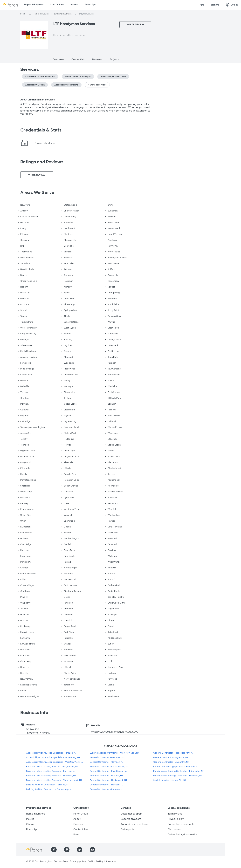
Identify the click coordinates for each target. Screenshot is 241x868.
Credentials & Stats (41, 130)
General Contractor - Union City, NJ (171, 762)
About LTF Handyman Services (38, 100)
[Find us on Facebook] (54, 850)
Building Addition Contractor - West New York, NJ (114, 753)
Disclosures (174, 829)
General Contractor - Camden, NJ (107, 762)
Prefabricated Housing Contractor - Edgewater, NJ (178, 771)
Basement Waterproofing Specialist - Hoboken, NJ (51, 776)
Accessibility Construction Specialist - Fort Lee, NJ (51, 753)
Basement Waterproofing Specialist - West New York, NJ (54, 780)
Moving (30, 819)
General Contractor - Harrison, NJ (106, 785)
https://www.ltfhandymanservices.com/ (115, 732)
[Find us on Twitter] (80, 850)
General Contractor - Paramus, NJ (107, 789)
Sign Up (215, 5)
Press (76, 835)
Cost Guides (57, 5)
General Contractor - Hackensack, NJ (108, 780)
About (77, 819)
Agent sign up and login (134, 824)
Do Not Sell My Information (183, 835)
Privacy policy (176, 819)
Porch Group (81, 814)
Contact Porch (82, 829)
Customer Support (131, 814)
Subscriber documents (181, 824)
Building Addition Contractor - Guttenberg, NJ (49, 789)
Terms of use (175, 814)
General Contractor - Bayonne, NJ (107, 757)
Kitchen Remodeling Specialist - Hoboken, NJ (176, 767)
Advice (74, 5)
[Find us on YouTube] (92, 850)
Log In (232, 5)
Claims (30, 824)
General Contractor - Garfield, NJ (106, 776)
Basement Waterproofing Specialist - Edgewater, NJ (52, 767)
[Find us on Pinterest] (67, 850)
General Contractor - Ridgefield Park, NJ (173, 753)
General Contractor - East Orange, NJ (108, 771)
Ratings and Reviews (42, 162)
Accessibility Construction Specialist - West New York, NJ (55, 762)
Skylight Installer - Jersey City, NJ (170, 780)
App (202, 5)
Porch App (90, 5)
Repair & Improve (34, 5)
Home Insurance (36, 814)
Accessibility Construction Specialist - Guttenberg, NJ (53, 757)
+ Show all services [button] (97, 85)
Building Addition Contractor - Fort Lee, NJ (47, 785)
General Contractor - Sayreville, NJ (171, 757)
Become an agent (131, 819)
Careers (78, 824)
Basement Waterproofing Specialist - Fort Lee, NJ (51, 771)
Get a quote (127, 829)
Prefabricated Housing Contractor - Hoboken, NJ (177, 776)
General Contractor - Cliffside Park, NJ (109, 767)
